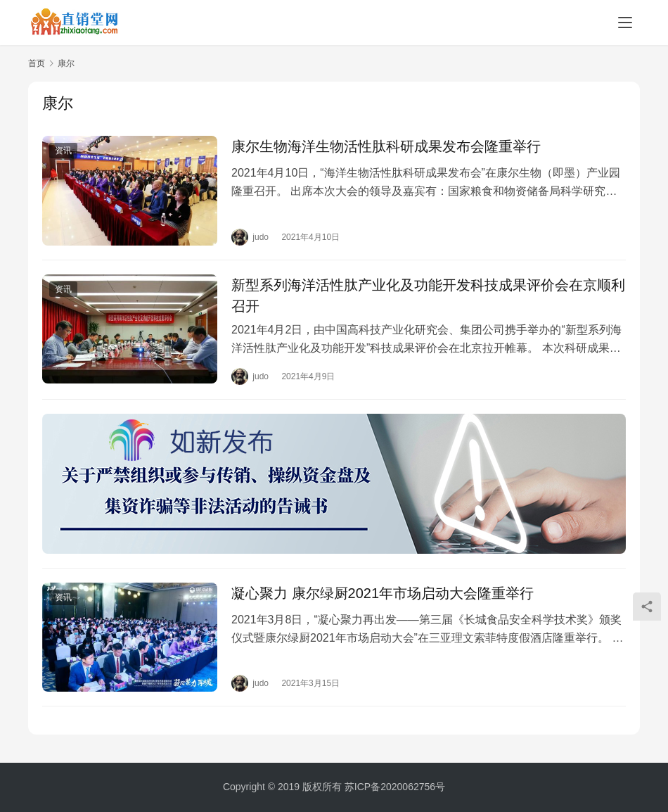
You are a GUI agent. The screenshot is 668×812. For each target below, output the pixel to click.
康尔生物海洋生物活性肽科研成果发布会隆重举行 (386, 146)
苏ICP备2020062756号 (395, 787)
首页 (37, 63)
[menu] (625, 23)
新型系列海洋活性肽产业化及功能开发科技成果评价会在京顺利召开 (428, 296)
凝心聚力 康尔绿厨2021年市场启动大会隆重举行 (383, 593)
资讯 (63, 151)
